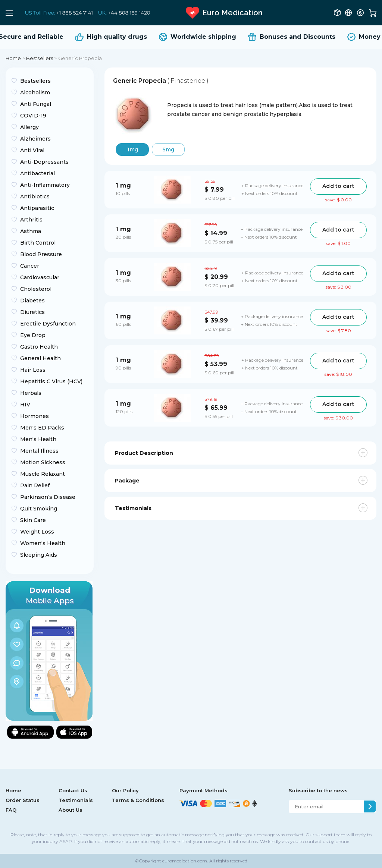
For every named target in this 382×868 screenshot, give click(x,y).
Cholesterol (36, 289)
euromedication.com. (185, 861)
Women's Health (43, 543)
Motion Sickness (43, 462)
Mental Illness (39, 451)
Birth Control (38, 243)
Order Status (23, 800)
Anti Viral (32, 150)
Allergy (29, 127)
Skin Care (33, 520)
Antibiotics (35, 196)
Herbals (31, 393)
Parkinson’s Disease (48, 497)
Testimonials (76, 800)
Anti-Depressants (44, 162)
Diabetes (32, 301)
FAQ (11, 810)
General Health (40, 358)
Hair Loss (33, 370)
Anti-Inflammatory (45, 185)
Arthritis (31, 220)
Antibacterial (37, 173)
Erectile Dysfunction (48, 324)
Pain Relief (35, 485)
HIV (25, 405)
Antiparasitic (37, 208)
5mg (168, 150)
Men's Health (38, 439)
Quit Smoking (39, 509)
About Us (71, 810)
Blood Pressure (41, 254)
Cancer (30, 266)
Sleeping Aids (39, 555)
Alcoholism (35, 92)
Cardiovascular (40, 277)
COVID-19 (33, 116)
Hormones (35, 416)
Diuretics (32, 312)
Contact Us (73, 790)
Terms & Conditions (138, 800)
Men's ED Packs (42, 428)
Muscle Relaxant (43, 474)
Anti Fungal (36, 104)
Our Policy (125, 790)
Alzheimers (35, 139)
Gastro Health (39, 347)
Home (13, 58)
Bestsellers (40, 58)
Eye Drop (33, 335)
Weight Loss (37, 532)
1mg (133, 150)
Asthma (31, 231)
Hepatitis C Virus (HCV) (51, 381)
